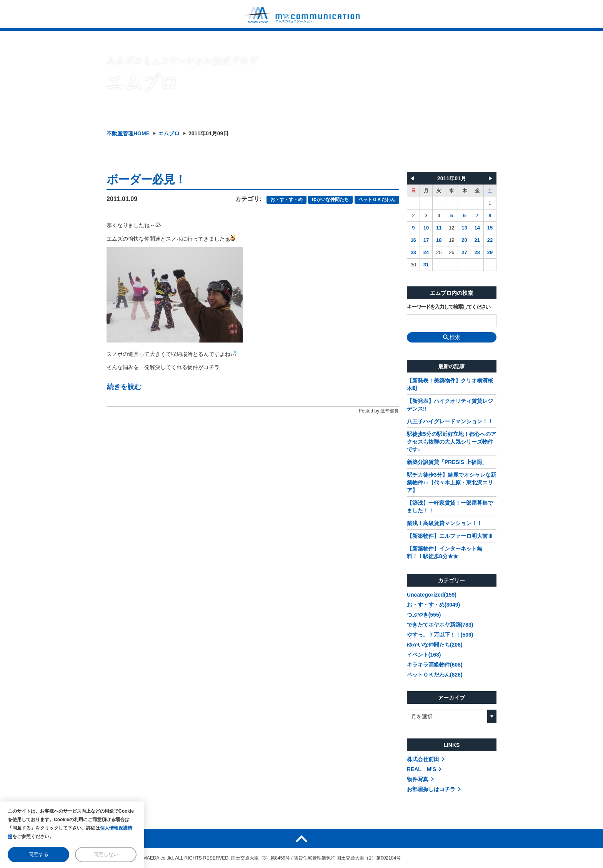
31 (426, 265)
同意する (38, 854)
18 (439, 240)
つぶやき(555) (424, 615)
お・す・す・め (287, 200)
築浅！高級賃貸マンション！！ (445, 523)
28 (477, 252)
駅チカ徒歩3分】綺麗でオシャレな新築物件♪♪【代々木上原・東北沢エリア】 (451, 482)
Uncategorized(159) (432, 595)
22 (490, 240)
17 (426, 240)
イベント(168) (424, 655)
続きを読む (124, 387)
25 (439, 252)
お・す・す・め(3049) (433, 605)
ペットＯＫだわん (377, 200)
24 (426, 252)
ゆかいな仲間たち (330, 200)
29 (490, 252)
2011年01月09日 (208, 133)
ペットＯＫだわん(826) (435, 675)
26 (451, 252)
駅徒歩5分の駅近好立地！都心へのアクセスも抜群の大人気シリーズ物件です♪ (451, 442)
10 (426, 228)
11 (439, 228)
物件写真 (418, 779)
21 (477, 240)
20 (464, 240)
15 (490, 228)
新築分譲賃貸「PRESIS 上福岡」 (447, 462)
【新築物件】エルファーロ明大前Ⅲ (450, 536)
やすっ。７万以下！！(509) (440, 635)
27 (464, 252)
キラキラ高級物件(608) (435, 665)
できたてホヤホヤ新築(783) (440, 625)
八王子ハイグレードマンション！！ (450, 421)
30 (413, 265)
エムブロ (169, 133)
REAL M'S (421, 769)
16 (413, 240)
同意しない (106, 854)
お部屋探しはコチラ (431, 789)
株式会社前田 (423, 759)
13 (464, 228)
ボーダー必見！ (146, 179)
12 (451, 228)
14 (477, 228)
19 (451, 240)
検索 (452, 337)
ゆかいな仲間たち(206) (435, 645)
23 (413, 252)
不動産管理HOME (128, 133)
